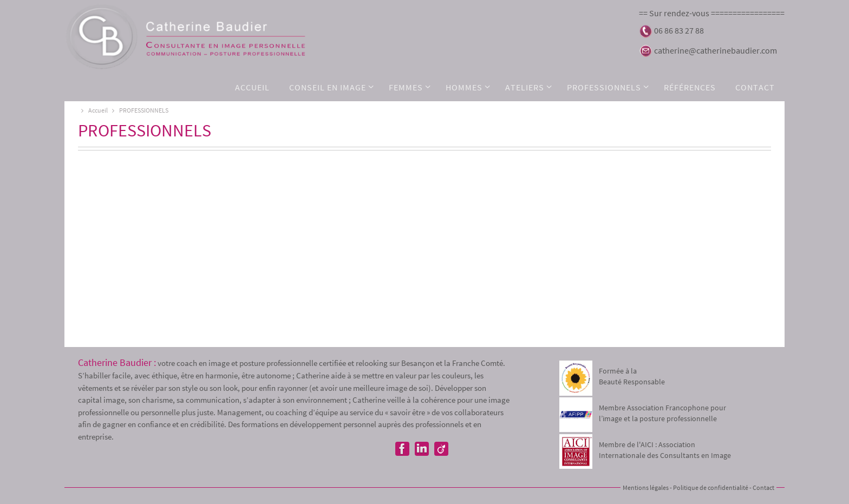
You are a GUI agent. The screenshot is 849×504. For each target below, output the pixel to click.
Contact (763, 487)
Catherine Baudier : (117, 362)
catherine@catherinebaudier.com (716, 51)
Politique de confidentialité (711, 487)
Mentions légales (646, 487)
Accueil (93, 110)
